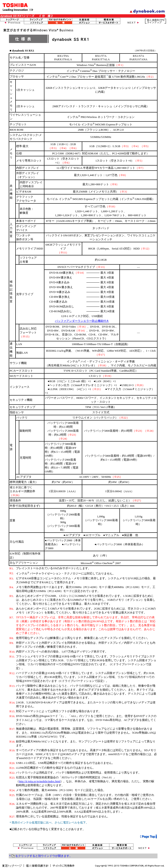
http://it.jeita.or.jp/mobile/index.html (40, 781)
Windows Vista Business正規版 (96, 65)
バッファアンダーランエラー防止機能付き (82, 321)
